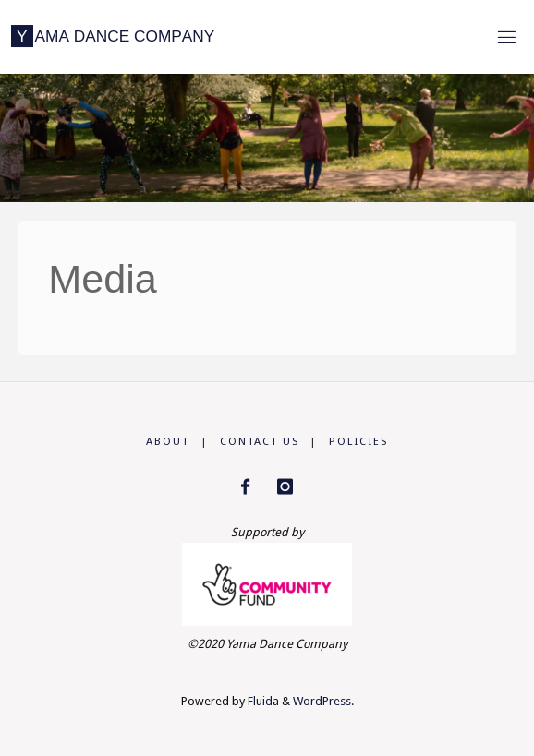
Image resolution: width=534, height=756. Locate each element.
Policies (358, 441)
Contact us (260, 441)
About (168, 441)
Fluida (262, 701)
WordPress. (323, 701)
